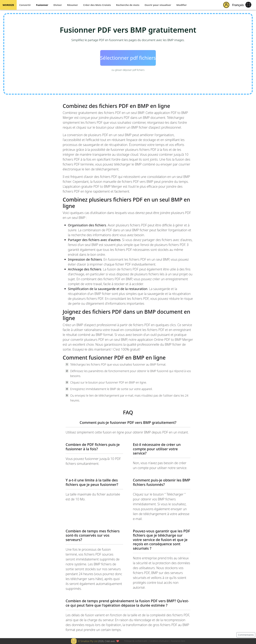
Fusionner (42, 5)
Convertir (25, 5)
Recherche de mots (128, 5)
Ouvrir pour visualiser (158, 5)
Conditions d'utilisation (159, 641)
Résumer (72, 5)
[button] (226, 5)
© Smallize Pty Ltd (88, 641)
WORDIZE (8, 5)
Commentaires (246, 635)
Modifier (181, 5)
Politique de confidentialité (136, 641)
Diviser (58, 5)
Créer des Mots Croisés (97, 5)
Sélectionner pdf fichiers (128, 58)
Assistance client (178, 641)
